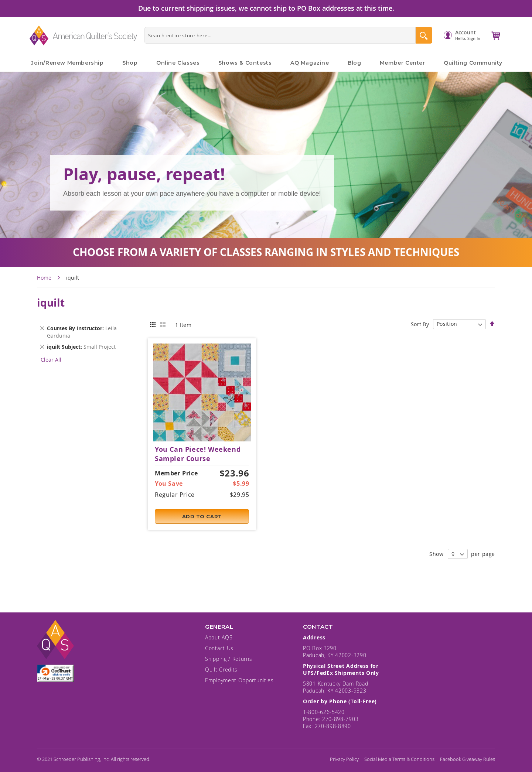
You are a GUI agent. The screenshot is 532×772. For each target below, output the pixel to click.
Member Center (403, 63)
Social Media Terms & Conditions (399, 759)
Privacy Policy (344, 759)
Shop (130, 63)
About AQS (219, 637)
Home (45, 278)
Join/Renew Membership (67, 63)
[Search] (424, 35)
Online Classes (178, 63)
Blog (354, 63)
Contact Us (219, 648)
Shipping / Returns (229, 659)
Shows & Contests (245, 63)
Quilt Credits (221, 669)
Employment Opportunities (239, 680)
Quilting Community (473, 63)
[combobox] (280, 35)
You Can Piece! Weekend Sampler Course (198, 454)
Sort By (420, 324)
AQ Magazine (310, 63)
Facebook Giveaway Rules (468, 759)
